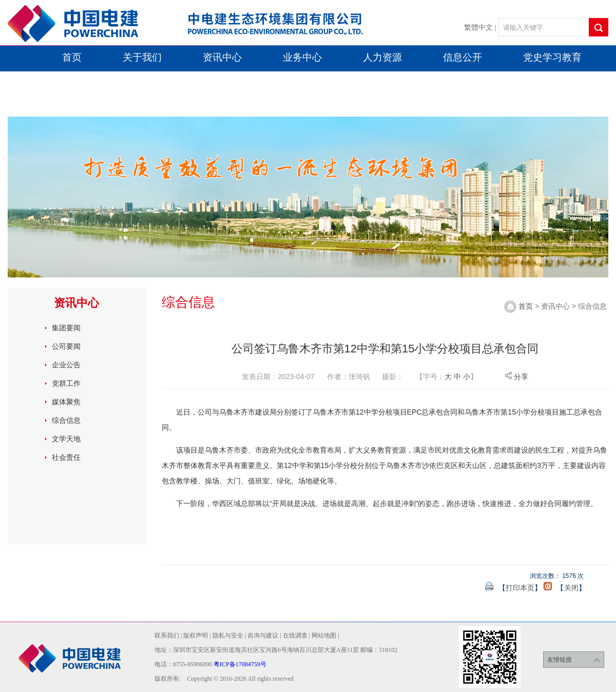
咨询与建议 (263, 635)
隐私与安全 (228, 635)
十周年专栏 (512, 81)
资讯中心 (222, 57)
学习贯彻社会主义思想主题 (249, 81)
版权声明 (196, 635)
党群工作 (66, 383)
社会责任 (66, 457)
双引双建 (40, 81)
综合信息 (66, 420)
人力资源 (382, 57)
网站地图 (324, 635)
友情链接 (574, 660)
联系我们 (167, 635)
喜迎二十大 (125, 81)
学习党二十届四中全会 (69, 105)
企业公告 (66, 365)
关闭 (571, 588)
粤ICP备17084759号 (240, 664)
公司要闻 (66, 346)
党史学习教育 (552, 57)
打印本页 (520, 588)
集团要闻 (66, 328)
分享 (517, 377)
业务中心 (302, 57)
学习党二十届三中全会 (397, 81)
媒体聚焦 (66, 402)
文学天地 (66, 439)
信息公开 (463, 57)
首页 (72, 57)
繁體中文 (478, 27)
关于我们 (142, 57)
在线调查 (295, 635)
